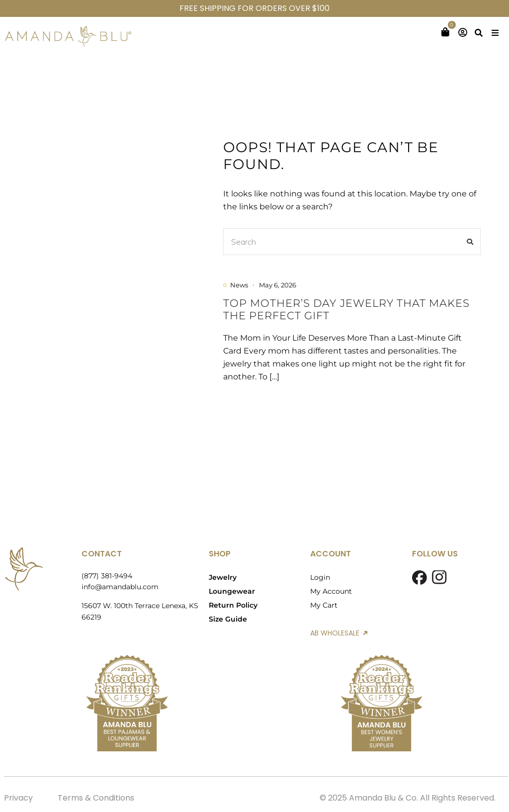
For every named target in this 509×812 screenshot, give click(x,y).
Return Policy (233, 605)
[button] (495, 33)
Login (320, 577)
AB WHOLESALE (339, 633)
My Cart (324, 605)
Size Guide (228, 619)
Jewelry (223, 577)
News (239, 285)
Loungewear (232, 591)
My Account (331, 591)
